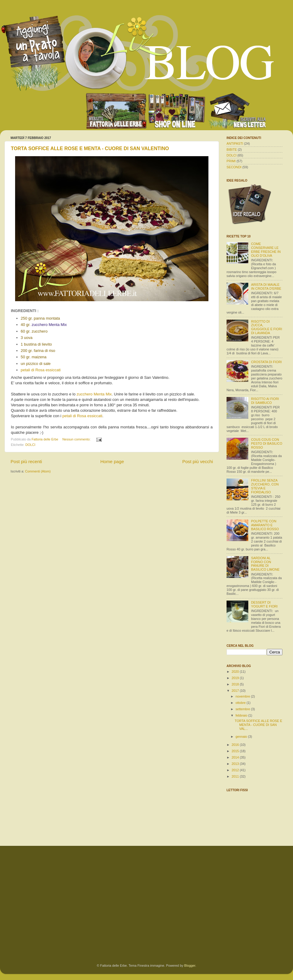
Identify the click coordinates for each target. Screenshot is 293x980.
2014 (236, 757)
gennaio (242, 737)
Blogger (190, 965)
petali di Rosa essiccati (41, 370)
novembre (243, 696)
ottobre (241, 703)
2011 (236, 776)
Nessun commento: (77, 439)
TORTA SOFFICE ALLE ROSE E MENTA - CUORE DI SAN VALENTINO (90, 148)
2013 (236, 764)
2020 (236, 672)
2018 (236, 684)
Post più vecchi (198, 461)
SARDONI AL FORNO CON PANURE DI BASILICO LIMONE (265, 564)
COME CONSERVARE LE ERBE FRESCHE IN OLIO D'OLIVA (266, 250)
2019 (236, 678)
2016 (236, 745)
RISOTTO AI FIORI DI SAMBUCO (265, 401)
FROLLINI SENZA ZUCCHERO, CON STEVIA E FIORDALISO (265, 486)
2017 (236, 691)
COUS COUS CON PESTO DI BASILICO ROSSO (267, 443)
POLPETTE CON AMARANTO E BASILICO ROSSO (265, 525)
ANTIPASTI (235, 143)
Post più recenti (26, 461)
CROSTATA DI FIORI (266, 362)
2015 (236, 751)
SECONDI (234, 167)
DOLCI (30, 445)
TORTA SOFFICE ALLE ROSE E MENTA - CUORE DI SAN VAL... (258, 725)
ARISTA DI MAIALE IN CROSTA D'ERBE (266, 287)
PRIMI (231, 161)
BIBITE (232, 150)
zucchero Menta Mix (94, 394)
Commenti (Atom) (38, 471)
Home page (112, 461)
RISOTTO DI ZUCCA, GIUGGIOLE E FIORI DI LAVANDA (267, 327)
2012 (236, 770)
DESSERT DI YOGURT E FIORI (264, 604)
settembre (243, 709)
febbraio (242, 715)
